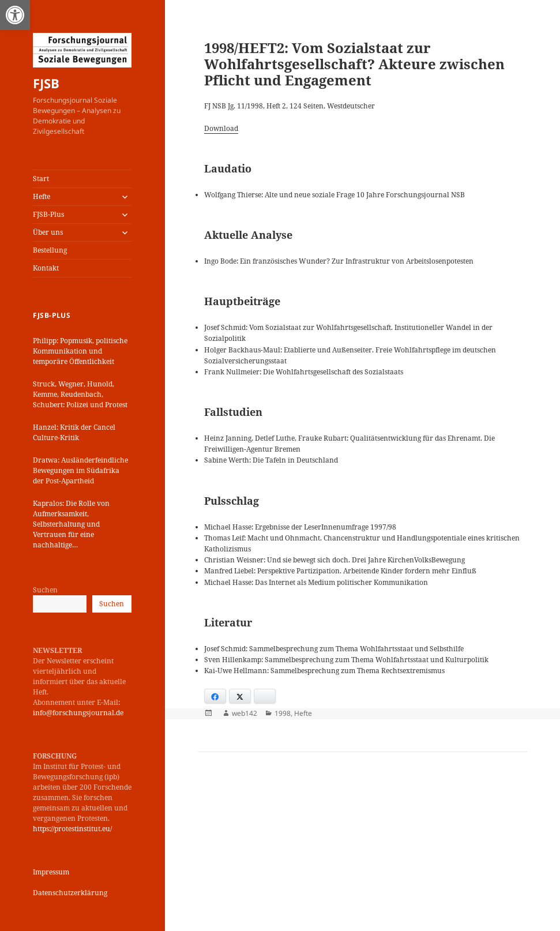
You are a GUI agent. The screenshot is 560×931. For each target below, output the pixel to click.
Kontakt (46, 268)
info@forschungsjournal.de (78, 713)
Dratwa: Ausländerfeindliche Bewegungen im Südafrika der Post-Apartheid (80, 470)
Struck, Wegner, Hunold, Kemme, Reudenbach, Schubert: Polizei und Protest (80, 394)
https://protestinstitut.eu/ (72, 829)
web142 (245, 713)
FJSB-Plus (48, 214)
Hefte (42, 196)
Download (221, 128)
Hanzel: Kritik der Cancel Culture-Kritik (74, 432)
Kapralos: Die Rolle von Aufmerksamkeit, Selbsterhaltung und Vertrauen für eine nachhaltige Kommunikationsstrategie (75, 524)
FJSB (46, 83)
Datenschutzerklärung (70, 893)
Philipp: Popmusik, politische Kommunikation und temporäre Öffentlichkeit (80, 351)
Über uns (48, 232)
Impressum (51, 872)
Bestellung (50, 250)
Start (41, 179)
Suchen (45, 590)
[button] (15, 15)
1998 (283, 713)
